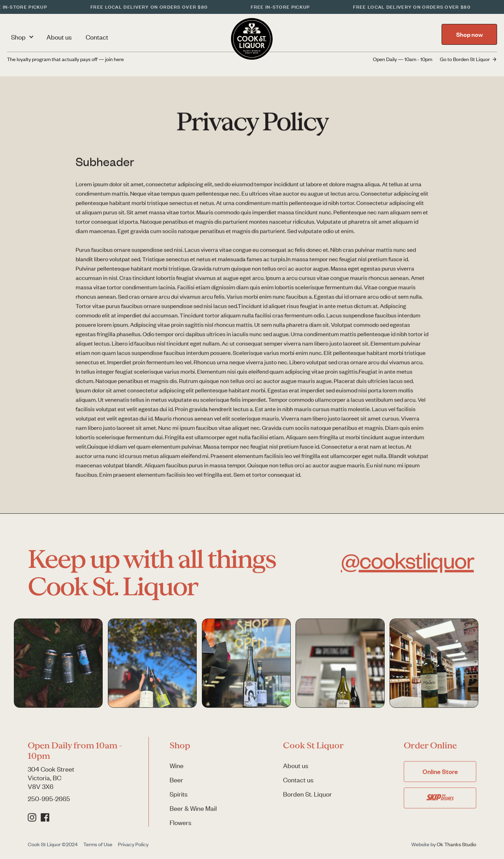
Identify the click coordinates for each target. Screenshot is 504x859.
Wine (177, 770)
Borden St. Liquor (307, 798)
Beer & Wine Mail (193, 812)
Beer (176, 784)
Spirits (179, 798)
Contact (97, 37)
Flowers (181, 827)
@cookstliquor (407, 563)
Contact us (298, 784)
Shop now (469, 34)
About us (59, 37)
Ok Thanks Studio (456, 848)
